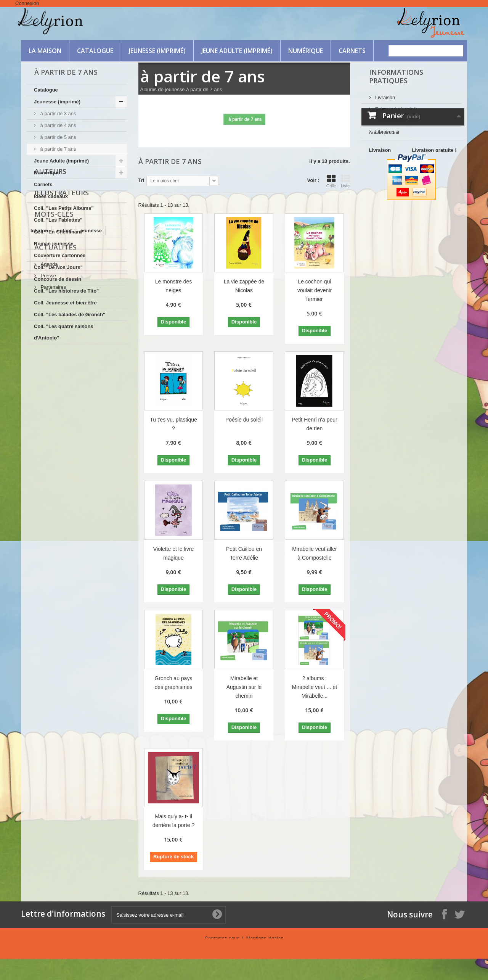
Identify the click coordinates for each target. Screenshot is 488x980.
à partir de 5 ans (58, 137)
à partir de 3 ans (58, 113)
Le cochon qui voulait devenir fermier (315, 290)
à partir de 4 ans (58, 125)
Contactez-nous (223, 938)
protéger (77, 439)
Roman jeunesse (54, 244)
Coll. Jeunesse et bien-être (65, 303)
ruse (83, 428)
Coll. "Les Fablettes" (58, 220)
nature (61, 428)
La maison (45, 51)
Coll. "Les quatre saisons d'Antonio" (64, 332)
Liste (345, 181)
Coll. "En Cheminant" (59, 232)
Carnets (352, 51)
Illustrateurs (62, 378)
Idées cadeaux (51, 196)
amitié (38, 428)
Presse (48, 481)
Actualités (55, 455)
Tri (141, 180)
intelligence (44, 439)
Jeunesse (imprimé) (157, 51)
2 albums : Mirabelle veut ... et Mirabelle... (315, 687)
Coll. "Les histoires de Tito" (66, 291)
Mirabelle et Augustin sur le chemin (244, 687)
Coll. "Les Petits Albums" (64, 208)
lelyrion (39, 416)
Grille (331, 181)
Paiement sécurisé (395, 106)
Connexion (27, 3)
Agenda (48, 469)
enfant (64, 416)
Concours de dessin (58, 279)
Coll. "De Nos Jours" (58, 267)
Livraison (385, 94)
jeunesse (91, 416)
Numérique (306, 51)
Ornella (105, 428)
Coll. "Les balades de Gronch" (70, 315)
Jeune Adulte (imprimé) (237, 51)
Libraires (384, 129)
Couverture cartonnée (60, 255)
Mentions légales (265, 938)
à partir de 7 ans (58, 149)
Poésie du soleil (244, 420)
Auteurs (50, 357)
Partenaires (53, 492)
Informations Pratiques (396, 76)
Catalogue (95, 51)
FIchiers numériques (397, 117)
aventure (106, 439)
